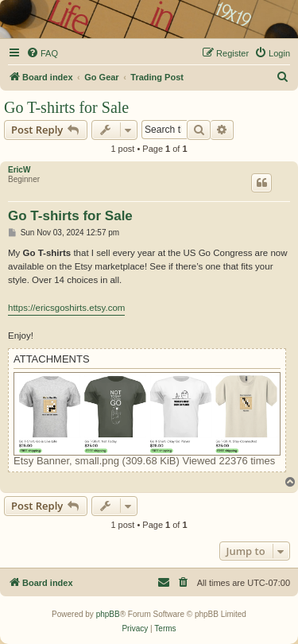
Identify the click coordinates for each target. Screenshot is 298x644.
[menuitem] (42, 53)
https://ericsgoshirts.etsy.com (66, 308)
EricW (19, 170)
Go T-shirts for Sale (66, 107)
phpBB (108, 614)
